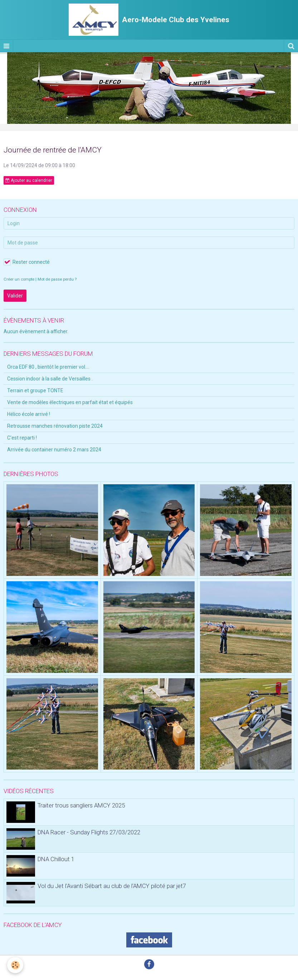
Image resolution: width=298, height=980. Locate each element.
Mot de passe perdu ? (57, 279)
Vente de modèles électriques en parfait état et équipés (70, 402)
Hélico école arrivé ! (29, 414)
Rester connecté (27, 262)
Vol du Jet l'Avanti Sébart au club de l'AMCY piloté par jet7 (112, 886)
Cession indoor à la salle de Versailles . (50, 379)
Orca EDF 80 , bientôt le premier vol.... (48, 367)
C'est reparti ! (22, 438)
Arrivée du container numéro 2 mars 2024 (54, 450)
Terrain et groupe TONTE (35, 390)
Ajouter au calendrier (29, 180)
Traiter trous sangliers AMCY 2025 (81, 805)
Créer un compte (19, 279)
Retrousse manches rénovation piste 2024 (55, 426)
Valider (15, 296)
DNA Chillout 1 (56, 859)
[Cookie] (15, 965)
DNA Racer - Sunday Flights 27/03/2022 (89, 832)
